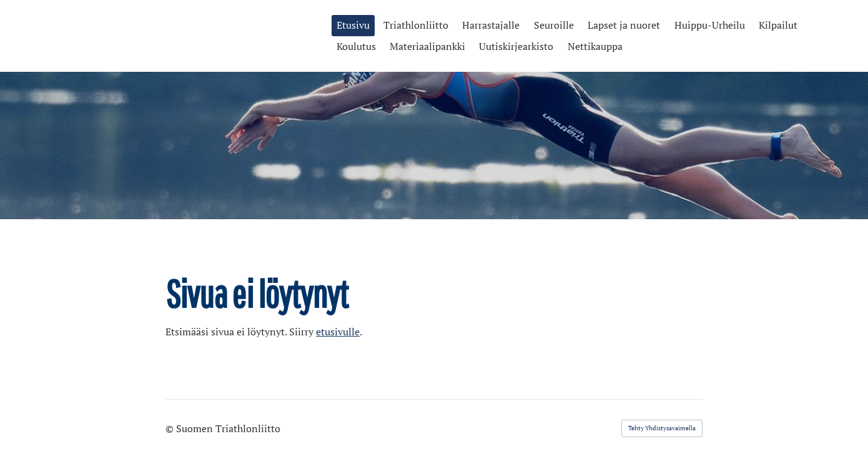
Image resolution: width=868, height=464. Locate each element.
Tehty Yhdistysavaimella (662, 428)
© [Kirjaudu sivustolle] (171, 428)
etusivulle (338, 332)
